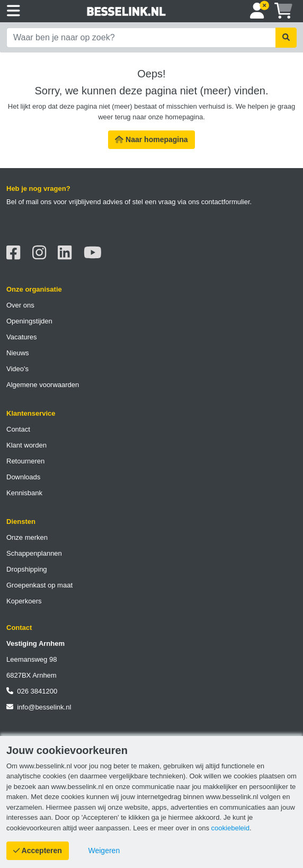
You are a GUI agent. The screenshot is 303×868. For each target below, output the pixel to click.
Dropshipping (27, 569)
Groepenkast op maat (39, 585)
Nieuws (18, 353)
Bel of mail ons (29, 202)
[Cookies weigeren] (104, 851)
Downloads (23, 477)
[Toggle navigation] (14, 11)
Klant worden (26, 445)
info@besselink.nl (39, 707)
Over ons (20, 305)
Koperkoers (24, 601)
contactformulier (226, 202)
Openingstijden (29, 321)
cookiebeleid (230, 828)
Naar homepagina (151, 139)
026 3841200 (32, 691)
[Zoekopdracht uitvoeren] (286, 38)
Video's (17, 369)
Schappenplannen (34, 553)
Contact (18, 429)
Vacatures (22, 337)
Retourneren (25, 461)
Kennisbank (24, 493)
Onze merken (27, 537)
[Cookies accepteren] (38, 851)
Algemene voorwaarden (43, 385)
